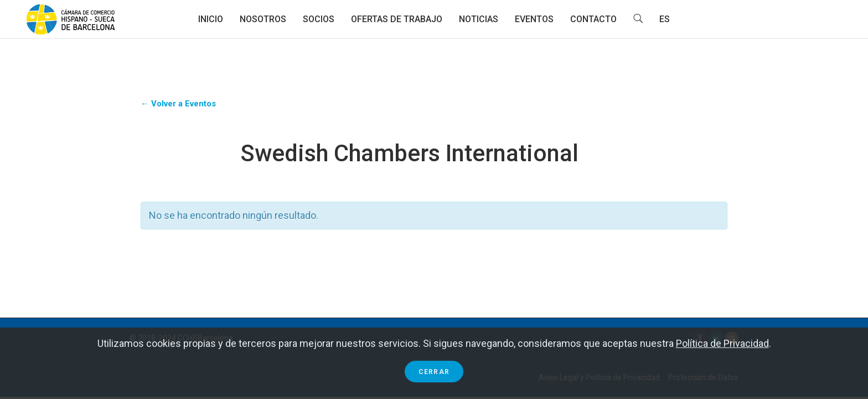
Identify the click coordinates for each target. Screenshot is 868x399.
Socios (319, 19)
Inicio (211, 19)
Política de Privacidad (722, 343)
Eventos (534, 19)
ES (665, 19)
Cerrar (434, 372)
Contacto (593, 19)
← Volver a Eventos (178, 104)
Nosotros (263, 19)
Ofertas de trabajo (397, 19)
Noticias (479, 19)
